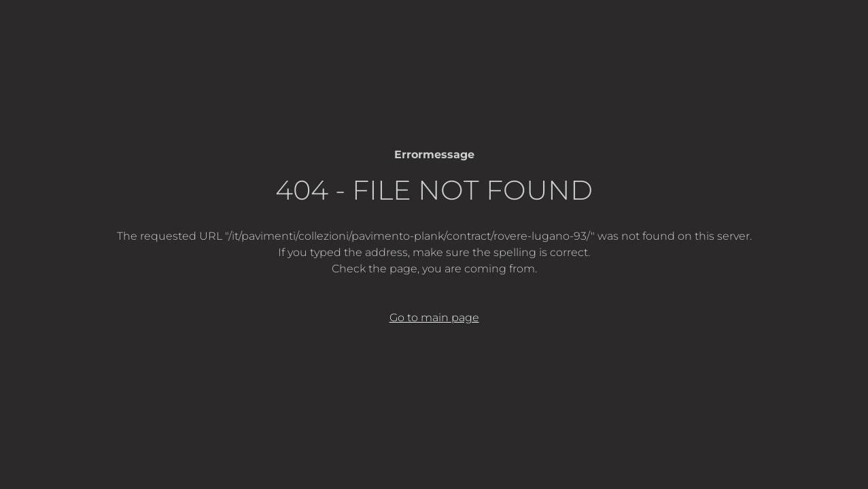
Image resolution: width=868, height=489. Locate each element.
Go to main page (434, 318)
